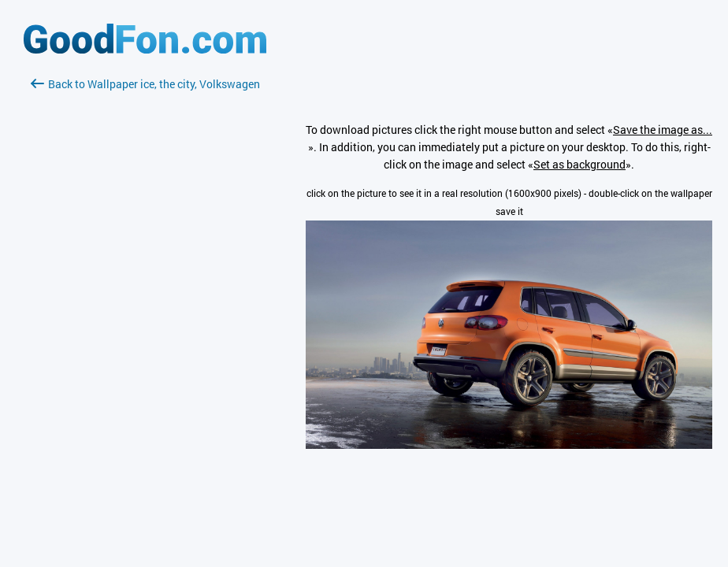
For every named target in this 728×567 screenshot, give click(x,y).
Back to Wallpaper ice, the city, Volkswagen (145, 84)
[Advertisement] (145, 280)
